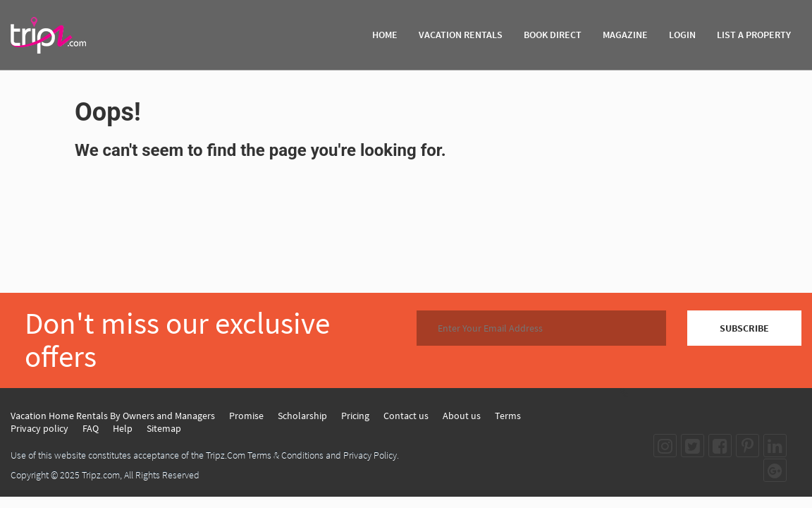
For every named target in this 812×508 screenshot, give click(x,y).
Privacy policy (39, 428)
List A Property (754, 35)
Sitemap (164, 428)
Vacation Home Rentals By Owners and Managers (113, 416)
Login (682, 35)
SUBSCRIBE (744, 328)
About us (462, 416)
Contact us (406, 416)
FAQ (91, 428)
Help (123, 428)
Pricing (355, 416)
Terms (508, 416)
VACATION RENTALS (461, 35)
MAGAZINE (625, 35)
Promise (246, 416)
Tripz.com (101, 475)
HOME (385, 35)
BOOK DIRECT (553, 35)
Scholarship (302, 416)
